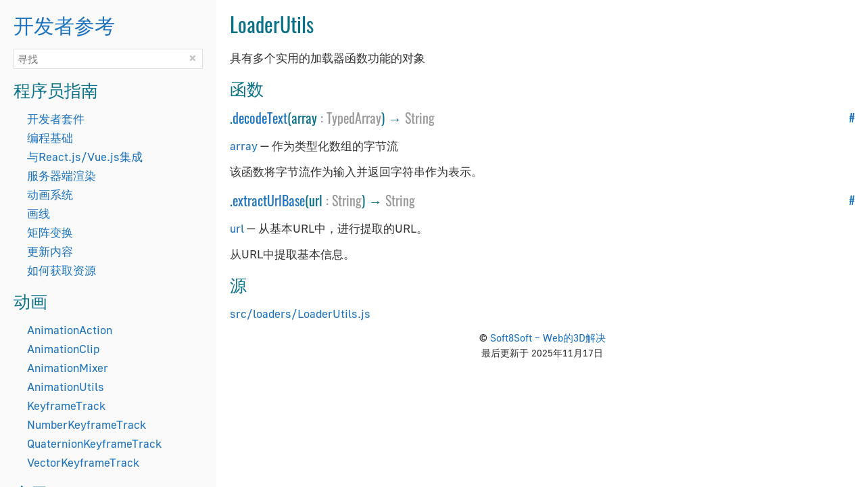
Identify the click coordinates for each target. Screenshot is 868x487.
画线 (39, 213)
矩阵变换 (50, 232)
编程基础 (50, 138)
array (244, 146)
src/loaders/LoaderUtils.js (300, 314)
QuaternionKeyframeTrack (94, 443)
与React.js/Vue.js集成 (85, 157)
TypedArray (354, 118)
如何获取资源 (62, 270)
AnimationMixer (68, 368)
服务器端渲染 (62, 176)
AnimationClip (63, 349)
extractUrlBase (269, 200)
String (420, 118)
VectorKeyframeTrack (83, 462)
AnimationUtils (66, 387)
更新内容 (50, 251)
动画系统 (50, 194)
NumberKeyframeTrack (87, 424)
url (237, 228)
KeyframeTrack (66, 405)
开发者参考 (64, 24)
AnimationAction (70, 330)
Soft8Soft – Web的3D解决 (548, 338)
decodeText (260, 118)
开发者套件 (56, 119)
